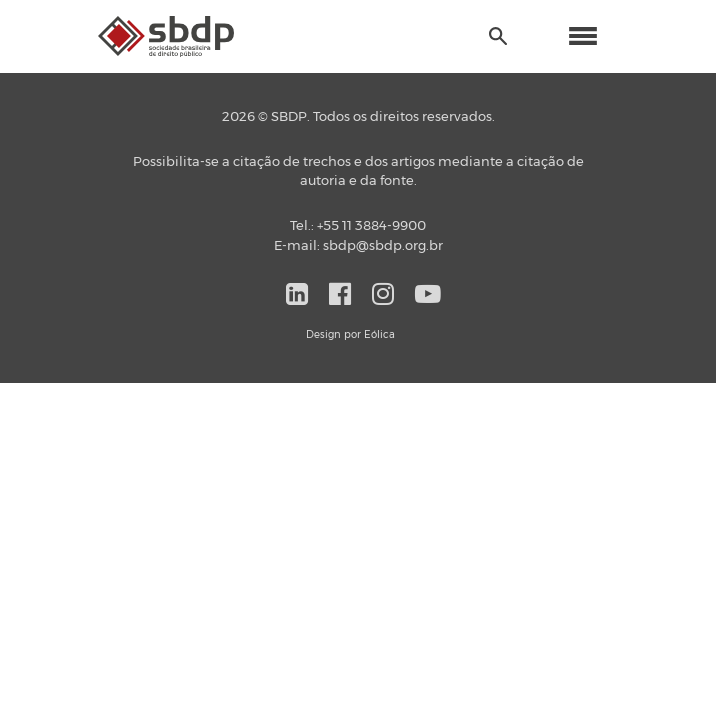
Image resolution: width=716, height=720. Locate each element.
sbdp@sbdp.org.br (383, 246)
